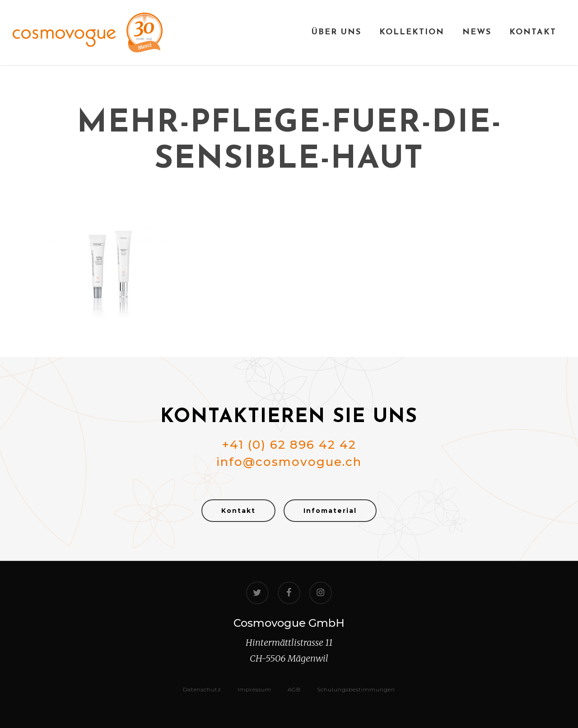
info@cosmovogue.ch (289, 462)
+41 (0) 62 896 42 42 (289, 445)
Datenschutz (202, 689)
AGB (294, 689)
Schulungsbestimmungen (356, 689)
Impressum (254, 689)
